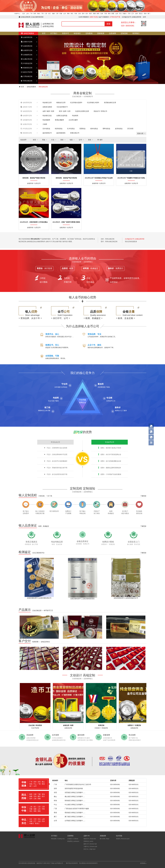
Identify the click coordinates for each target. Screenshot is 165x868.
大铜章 (45, 124)
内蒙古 (125, 14)
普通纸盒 (82, 129)
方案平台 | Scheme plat (90, 847)
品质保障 (112, 33)
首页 (44, 33)
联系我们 (136, 33)
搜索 (108, 24)
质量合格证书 (75, 133)
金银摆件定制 (27, 50)
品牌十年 (87, 836)
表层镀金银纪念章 (110, 103)
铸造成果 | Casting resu (58, 839)
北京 (24, 14)
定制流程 (124, 33)
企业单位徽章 (73, 120)
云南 (79, 14)
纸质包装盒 (59, 129)
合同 (144, 17)
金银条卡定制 (27, 42)
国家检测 (101, 33)
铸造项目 (77, 33)
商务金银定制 (27, 81)
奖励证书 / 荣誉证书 (100, 111)
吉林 (136, 14)
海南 (38, 14)
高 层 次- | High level (89, 849)
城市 (100, 140)
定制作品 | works (88, 841)
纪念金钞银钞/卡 (62, 107)
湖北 (72, 14)
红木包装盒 (71, 129)
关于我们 (54, 33)
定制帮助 (70, 836)
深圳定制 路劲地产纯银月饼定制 (34, 178)
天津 (129, 14)
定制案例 (89, 33)
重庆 (91, 14)
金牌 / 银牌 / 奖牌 (48, 111)
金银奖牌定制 (27, 46)
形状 (63, 140)
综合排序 (23, 140)
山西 (117, 14)
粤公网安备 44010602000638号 (88, 863)
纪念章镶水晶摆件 (76, 103)
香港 (145, 14)
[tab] (34, 784)
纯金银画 (75, 116)
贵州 (83, 14)
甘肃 (102, 14)
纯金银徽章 (46, 120)
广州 (31, 14)
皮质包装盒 (119, 129)
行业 (54, 140)
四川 (87, 14)
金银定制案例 (27, 33)
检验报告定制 (27, 68)
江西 (57, 14)
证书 (82, 140)
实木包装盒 (46, 129)
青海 (109, 14)
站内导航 (119, 836)
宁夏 (105, 14)
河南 (76, 14)
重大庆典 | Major (105, 839)
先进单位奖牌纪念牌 (82, 111)
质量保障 (103, 836)
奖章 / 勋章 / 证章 (65, 111)
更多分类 (142, 133)
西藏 (94, 14)
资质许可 (66, 33)
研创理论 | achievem (73, 841)
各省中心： (18, 14)
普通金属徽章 (59, 120)
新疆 (113, 14)
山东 (65, 14)
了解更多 (143, 496)
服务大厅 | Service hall (90, 844)
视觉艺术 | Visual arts (90, 839)
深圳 (35, 14)
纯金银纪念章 (47, 103)
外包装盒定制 (27, 63)
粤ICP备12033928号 (72, 863)
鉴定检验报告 (61, 133)
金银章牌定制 (27, 37)
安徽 (61, 14)
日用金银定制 (27, 76)
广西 (42, 14)
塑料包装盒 (106, 129)
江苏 (46, 14)
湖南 (68, 14)
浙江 (50, 14)
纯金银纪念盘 (47, 116)
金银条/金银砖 (47, 107)
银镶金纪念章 (61, 103)
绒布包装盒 (94, 129)
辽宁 (133, 14)
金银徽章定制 (27, 55)
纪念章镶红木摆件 (93, 103)
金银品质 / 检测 (68, 725)
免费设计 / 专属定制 (134, 725)
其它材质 (130, 129)
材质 (36, 140)
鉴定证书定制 (27, 72)
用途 (45, 140)
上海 (27, 14)
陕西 (98, 14)
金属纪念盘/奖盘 (62, 116)
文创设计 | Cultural (73, 839)
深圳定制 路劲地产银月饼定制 (66, 178)
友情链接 (143, 863)
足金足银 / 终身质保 (35, 725)
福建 (53, 14)
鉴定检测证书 (47, 133)
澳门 (149, 14)
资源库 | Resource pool (123, 839)
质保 (91, 140)
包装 (72, 140)
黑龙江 (141, 14)
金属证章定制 (27, 59)
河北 (120, 14)
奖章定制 (101, 725)
